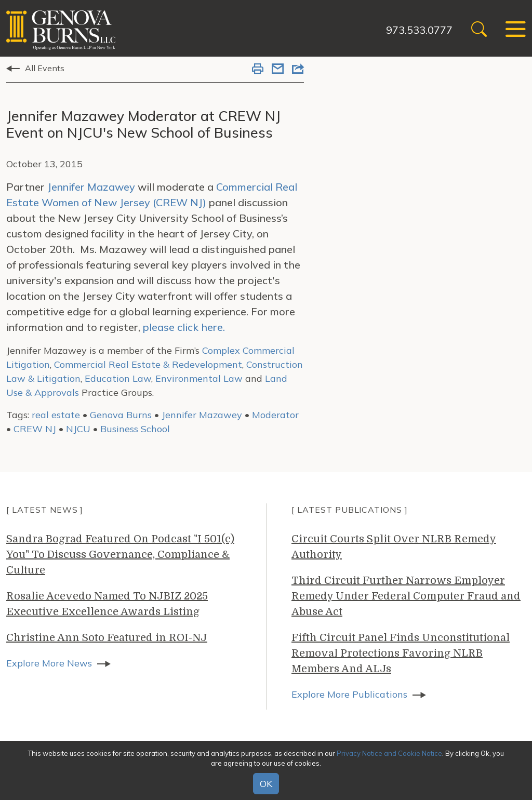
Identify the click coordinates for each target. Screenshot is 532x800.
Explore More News (49, 663)
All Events (45, 68)
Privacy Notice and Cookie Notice (389, 753)
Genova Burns (121, 415)
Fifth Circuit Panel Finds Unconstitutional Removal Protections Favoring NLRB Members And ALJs (401, 653)
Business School (135, 429)
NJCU (78, 429)
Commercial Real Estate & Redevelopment (148, 364)
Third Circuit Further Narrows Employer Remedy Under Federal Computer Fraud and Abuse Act (406, 596)
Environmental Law (199, 378)
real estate (56, 415)
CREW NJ (35, 429)
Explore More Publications (349, 694)
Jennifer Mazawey (91, 187)
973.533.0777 (419, 30)
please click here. (184, 327)
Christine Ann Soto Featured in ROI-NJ (107, 638)
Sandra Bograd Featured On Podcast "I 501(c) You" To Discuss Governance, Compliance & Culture (120, 555)
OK (266, 784)
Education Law (118, 378)
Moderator (275, 415)
